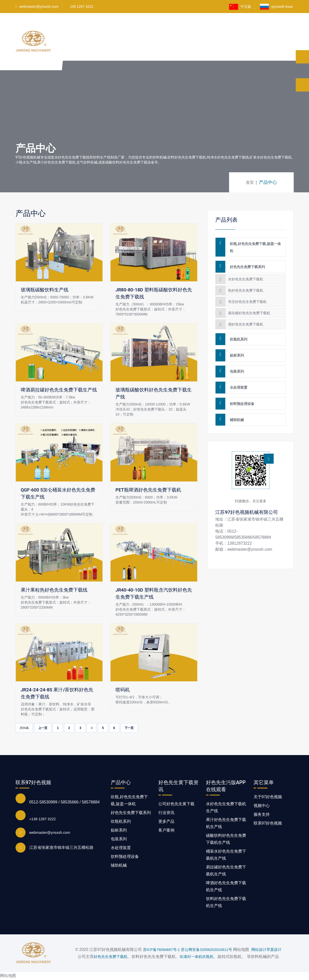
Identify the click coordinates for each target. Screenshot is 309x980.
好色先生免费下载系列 (246, 263)
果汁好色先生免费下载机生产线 (226, 824)
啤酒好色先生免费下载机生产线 (226, 887)
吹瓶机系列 (237, 334)
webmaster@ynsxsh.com (37, 7)
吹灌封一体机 (190, 958)
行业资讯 (166, 813)
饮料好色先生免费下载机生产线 (226, 903)
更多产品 (166, 822)
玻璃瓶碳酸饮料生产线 (46, 290)
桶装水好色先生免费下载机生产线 (226, 855)
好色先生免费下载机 (108, 958)
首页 (104, 27)
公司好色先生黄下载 (176, 805)
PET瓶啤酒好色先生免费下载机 (150, 490)
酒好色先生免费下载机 (246, 320)
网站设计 (260, 951)
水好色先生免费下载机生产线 (226, 808)
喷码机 (123, 690)
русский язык (277, 7)
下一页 (140, 728)
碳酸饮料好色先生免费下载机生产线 (226, 840)
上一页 (47, 728)
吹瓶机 (212, 958)
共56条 (26, 728)
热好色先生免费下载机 (246, 286)
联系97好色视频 (255, 56)
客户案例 (223, 27)
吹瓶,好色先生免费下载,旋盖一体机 (254, 246)
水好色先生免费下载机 (246, 275)
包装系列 (235, 361)
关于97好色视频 (252, 27)
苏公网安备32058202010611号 (205, 951)
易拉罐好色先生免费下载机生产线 (226, 871)
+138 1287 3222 (44, 820)
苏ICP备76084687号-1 (156, 951)
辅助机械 (235, 402)
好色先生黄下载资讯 (216, 56)
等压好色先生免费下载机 (247, 297)
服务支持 (262, 815)
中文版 (240, 7)
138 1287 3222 (82, 7)
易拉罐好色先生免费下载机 (249, 308)
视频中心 (200, 27)
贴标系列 (235, 347)
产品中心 (122, 27)
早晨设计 (280, 951)
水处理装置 (237, 375)
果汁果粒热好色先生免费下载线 (56, 590)
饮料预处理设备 (240, 389)
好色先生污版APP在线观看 (161, 27)
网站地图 (8, 976)
